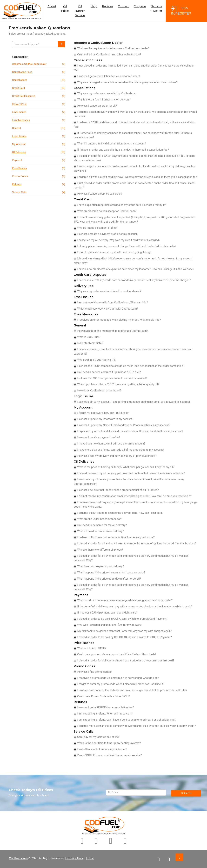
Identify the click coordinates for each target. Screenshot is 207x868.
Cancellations (39, 80)
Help (94, 6)
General (39, 128)
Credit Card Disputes (39, 96)
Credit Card (39, 88)
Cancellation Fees (39, 72)
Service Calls (39, 192)
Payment (39, 160)
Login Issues (39, 136)
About (52, 6)
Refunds (39, 184)
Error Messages (39, 120)
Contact (123, 6)
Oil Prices (65, 9)
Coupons (140, 6)
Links (91, 858)
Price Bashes (39, 168)
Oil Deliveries (39, 152)
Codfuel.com (18, 858)
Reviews (108, 6)
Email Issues (39, 112)
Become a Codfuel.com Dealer (39, 64)
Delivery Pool (39, 104)
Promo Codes (39, 176)
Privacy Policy (76, 858)
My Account (39, 144)
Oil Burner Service (80, 11)
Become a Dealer (156, 9)
